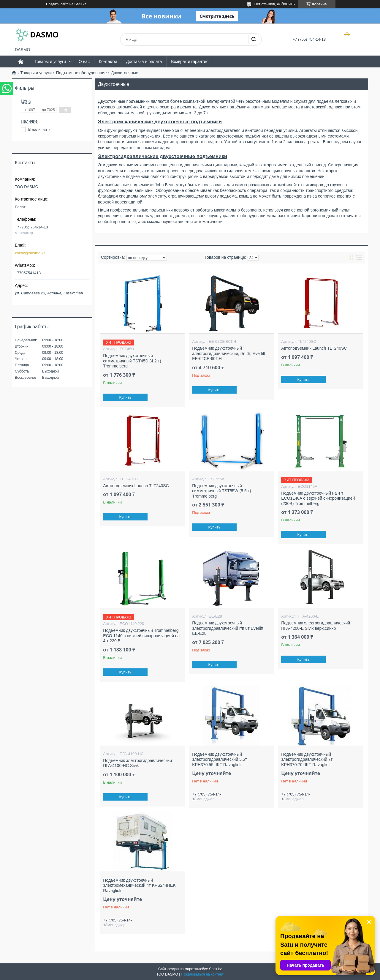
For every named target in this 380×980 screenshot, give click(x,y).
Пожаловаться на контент (202, 974)
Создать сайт (57, 4)
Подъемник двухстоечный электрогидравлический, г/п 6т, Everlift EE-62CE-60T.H (229, 353)
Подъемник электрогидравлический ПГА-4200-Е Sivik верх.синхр (316, 626)
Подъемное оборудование (81, 73)
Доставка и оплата (144, 61)
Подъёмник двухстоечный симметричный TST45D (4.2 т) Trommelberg (132, 361)
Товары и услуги (50, 61)
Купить (125, 397)
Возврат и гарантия (190, 61)
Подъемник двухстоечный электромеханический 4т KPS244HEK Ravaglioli (139, 885)
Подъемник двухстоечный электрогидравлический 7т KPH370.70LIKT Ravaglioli (307, 759)
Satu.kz (215, 969)
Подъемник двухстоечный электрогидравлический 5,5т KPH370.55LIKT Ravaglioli (219, 759)
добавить (286, 4)
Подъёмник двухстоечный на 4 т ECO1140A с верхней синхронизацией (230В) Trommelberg (318, 498)
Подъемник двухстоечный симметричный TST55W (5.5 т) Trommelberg (221, 491)
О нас (84, 61)
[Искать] (254, 40)
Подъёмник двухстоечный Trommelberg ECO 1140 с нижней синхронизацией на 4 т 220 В (141, 636)
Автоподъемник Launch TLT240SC (314, 348)
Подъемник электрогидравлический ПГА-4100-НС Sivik (137, 763)
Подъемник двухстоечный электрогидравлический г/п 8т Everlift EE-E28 (228, 628)
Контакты (108, 61)
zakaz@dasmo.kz (30, 253)
